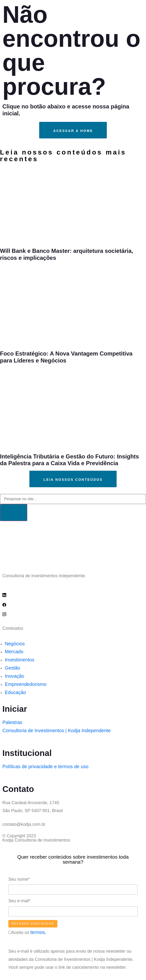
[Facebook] (73, 604)
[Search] (14, 513)
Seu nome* (19, 879)
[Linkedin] (73, 595)
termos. (38, 932)
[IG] (73, 614)
